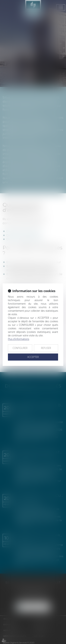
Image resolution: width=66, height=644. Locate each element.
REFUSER (46, 348)
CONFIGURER (20, 348)
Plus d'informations (19, 339)
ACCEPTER (33, 357)
